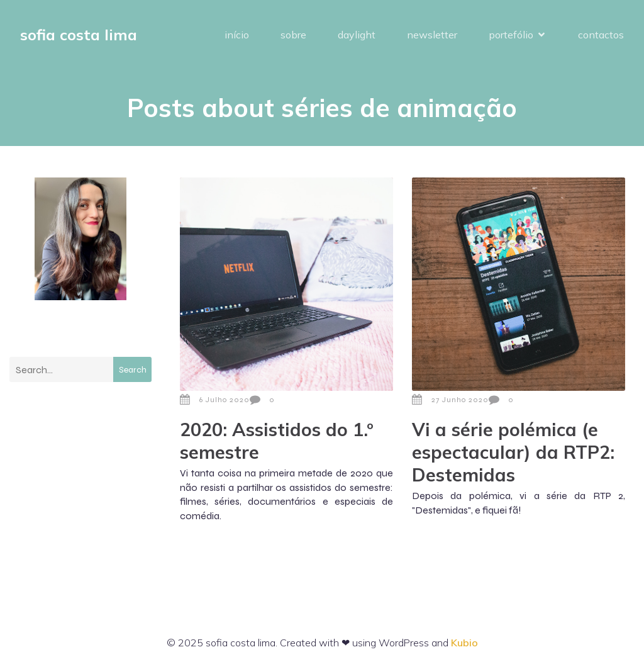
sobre (293, 35)
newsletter (432, 35)
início (237, 35)
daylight (357, 35)
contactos (601, 35)
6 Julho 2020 (215, 400)
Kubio (464, 643)
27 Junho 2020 (450, 400)
